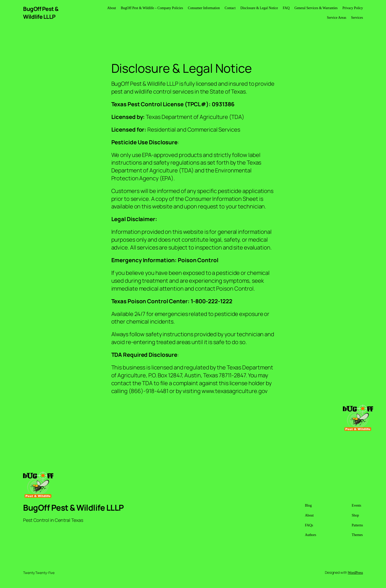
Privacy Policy (353, 8)
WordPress (355, 573)
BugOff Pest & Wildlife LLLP (41, 13)
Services (357, 18)
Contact (230, 8)
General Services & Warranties (316, 8)
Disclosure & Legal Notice (259, 8)
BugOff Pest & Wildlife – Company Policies (152, 8)
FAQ (286, 8)
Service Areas (337, 18)
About (112, 8)
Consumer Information (204, 8)
